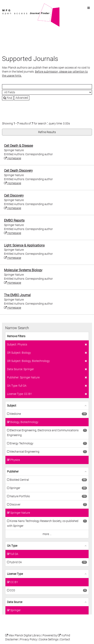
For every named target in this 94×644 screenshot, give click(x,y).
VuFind (8, 5)
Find (8, 98)
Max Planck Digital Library (25, 635)
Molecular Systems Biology (23, 270)
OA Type (12, 546)
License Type (15, 574)
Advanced (22, 98)
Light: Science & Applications (24, 245)
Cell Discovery (14, 196)
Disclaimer (12, 639)
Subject (12, 406)
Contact (65, 639)
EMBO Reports (14, 220)
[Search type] (47, 92)
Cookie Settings (49, 639)
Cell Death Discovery (18, 171)
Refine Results (47, 132)
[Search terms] (47, 87)
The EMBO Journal (17, 295)
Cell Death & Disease (18, 146)
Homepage (13, 158)
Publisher (13, 471)
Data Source (15, 602)
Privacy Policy (29, 639)
